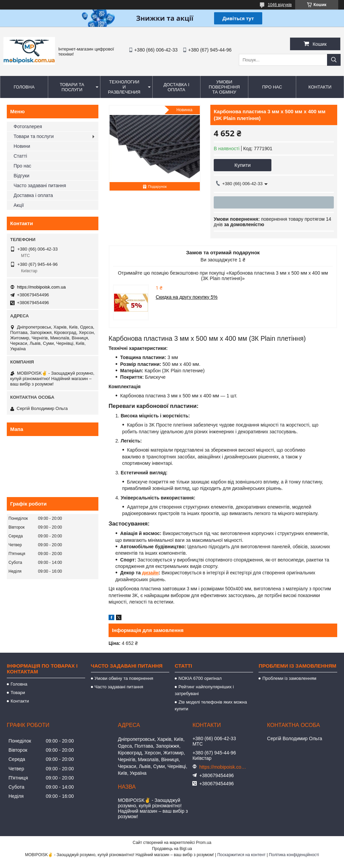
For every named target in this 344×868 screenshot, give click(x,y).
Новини (22, 146)
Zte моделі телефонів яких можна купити (211, 705)
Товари (18, 693)
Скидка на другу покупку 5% (187, 297)
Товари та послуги (72, 87)
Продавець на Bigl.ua (172, 849)
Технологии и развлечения (124, 87)
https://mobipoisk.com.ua (41, 287)
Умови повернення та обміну (224, 87)
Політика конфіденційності (294, 855)
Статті (20, 156)
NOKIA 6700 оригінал (200, 678)
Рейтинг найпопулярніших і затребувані (204, 690)
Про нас (272, 87)
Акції (19, 205)
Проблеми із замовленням (289, 678)
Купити (243, 165)
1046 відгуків (280, 5)
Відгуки (22, 176)
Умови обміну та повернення (124, 678)
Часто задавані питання (40, 185)
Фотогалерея (28, 126)
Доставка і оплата (176, 87)
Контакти (320, 87)
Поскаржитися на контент (241, 855)
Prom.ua (204, 843)
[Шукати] (334, 60)
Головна (24, 87)
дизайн (150, 573)
